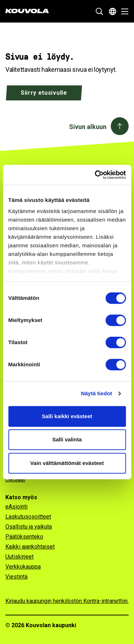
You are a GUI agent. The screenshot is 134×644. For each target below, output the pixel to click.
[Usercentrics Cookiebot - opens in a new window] (95, 175)
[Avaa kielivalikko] (113, 11)
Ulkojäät (15, 479)
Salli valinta (67, 439)
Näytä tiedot (97, 393)
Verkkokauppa (23, 567)
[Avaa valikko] (123, 11)
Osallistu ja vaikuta (29, 527)
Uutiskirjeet (19, 557)
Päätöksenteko (24, 537)
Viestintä (16, 577)
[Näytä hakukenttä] (99, 11)
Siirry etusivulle (44, 93)
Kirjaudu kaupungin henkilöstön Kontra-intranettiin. (67, 601)
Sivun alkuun (88, 127)
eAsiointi (16, 507)
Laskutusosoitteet (28, 517)
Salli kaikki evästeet (67, 416)
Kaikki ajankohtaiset (30, 547)
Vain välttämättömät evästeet (67, 463)
